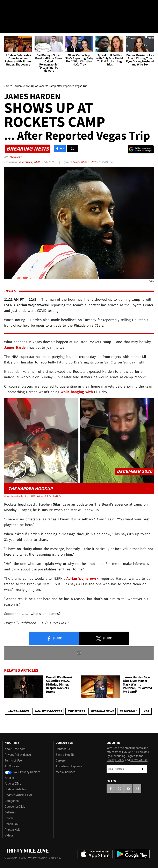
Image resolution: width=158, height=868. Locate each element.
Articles (10, 778)
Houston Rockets (48, 711)
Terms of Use (13, 761)
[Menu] (6, 28)
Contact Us (63, 749)
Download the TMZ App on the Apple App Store (95, 854)
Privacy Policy (115, 760)
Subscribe (143, 769)
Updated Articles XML (19, 795)
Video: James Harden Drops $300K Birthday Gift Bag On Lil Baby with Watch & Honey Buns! (34, 496)
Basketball (128, 711)
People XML (12, 824)
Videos (9, 835)
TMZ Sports (76, 711)
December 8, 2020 (85, 162)
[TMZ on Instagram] (36, 7)
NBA (146, 711)
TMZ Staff (15, 157)
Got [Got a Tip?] (14, 18)
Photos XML (13, 830)
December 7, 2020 (29, 162)
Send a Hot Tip (65, 755)
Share (54, 639)
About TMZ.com (15, 749)
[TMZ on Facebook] (7, 7)
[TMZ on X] (16, 7)
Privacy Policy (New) (18, 755)
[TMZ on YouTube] (128, 789)
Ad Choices (12, 766)
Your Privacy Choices (23, 772)
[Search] (152, 28)
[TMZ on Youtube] (26, 7)
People (9, 818)
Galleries (10, 812)
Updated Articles (15, 789)
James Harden (18, 711)
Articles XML (13, 784)
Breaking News (102, 711)
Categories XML (15, 807)
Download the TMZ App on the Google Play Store (132, 854)
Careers (61, 761)
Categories (12, 801)
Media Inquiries (66, 772)
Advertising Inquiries (69, 766)
